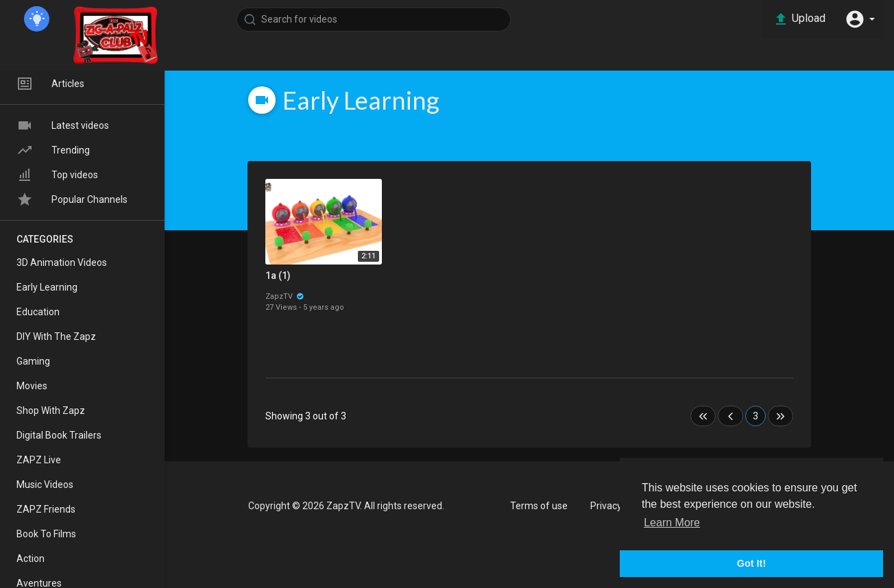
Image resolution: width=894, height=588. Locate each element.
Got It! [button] (751, 563)
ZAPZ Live (39, 460)
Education (38, 312)
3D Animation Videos (62, 262)
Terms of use (539, 506)
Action (31, 559)
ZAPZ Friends (46, 509)
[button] (860, 19)
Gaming (33, 361)
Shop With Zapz (51, 411)
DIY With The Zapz (56, 336)
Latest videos (63, 125)
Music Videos (45, 485)
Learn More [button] (672, 523)
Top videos (57, 175)
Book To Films (46, 534)
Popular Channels (72, 199)
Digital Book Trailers (59, 435)
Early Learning (47, 287)
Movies (32, 386)
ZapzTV (285, 296)
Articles (50, 84)
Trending (53, 150)
